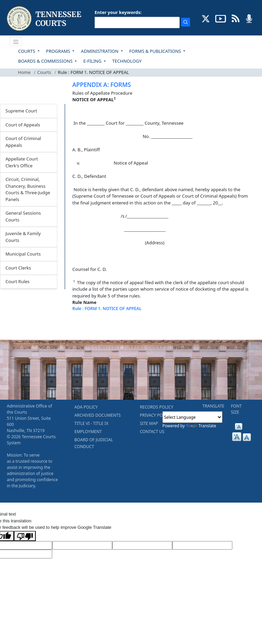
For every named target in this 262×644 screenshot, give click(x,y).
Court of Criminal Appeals (23, 142)
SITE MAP (149, 423)
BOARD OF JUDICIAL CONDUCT (94, 443)
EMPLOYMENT (88, 432)
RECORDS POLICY (157, 407)
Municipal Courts (23, 254)
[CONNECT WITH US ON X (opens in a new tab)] (206, 18)
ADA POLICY (86, 407)
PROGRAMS (59, 51)
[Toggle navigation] (16, 42)
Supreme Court (21, 111)
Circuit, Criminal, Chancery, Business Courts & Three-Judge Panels (28, 189)
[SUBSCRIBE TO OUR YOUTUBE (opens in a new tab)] (221, 18)
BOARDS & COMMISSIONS (46, 61)
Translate (201, 426)
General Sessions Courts (23, 216)
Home (24, 72)
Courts (44, 72)
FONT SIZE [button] (236, 409)
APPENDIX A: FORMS (102, 85)
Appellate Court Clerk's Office (22, 162)
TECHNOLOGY (127, 61)
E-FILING (93, 61)
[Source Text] (142, 546)
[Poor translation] (25, 536)
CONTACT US (152, 432)
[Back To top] (84, 326)
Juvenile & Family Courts (23, 237)
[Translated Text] (202, 546)
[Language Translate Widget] (192, 417)
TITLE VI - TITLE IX (91, 423)
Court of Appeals (23, 125)
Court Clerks (18, 268)
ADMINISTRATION (100, 51)
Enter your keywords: (118, 12)
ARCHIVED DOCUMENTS (98, 415)
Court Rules (18, 281)
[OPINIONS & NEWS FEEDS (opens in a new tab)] (236, 18)
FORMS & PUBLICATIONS (156, 51)
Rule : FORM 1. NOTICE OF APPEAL (107, 309)
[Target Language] (82, 546)
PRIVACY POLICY (156, 415)
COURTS (27, 51)
